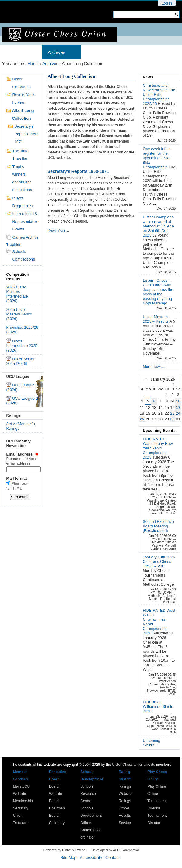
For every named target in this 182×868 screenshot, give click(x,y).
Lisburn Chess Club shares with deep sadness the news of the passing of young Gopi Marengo (158, 292)
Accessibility (91, 858)
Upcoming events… (151, 743)
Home (14, 52)
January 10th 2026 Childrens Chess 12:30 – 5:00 (159, 562)
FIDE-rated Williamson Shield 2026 (158, 707)
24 (178, 413)
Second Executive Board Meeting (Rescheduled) (158, 526)
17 (178, 407)
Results (135, 52)
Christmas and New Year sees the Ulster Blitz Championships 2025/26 (159, 94)
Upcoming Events (159, 431)
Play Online (157, 786)
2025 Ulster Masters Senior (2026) (19, 314)
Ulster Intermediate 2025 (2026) (22, 346)
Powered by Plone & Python (64, 850)
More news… (154, 367)
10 (178, 401)
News (148, 77)
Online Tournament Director (157, 801)
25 (142, 419)
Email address (23, 459)
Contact (113, 858)
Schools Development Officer (91, 816)
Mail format (17, 478)
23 (172, 413)
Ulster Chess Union (128, 765)
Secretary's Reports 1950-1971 (78, 171)
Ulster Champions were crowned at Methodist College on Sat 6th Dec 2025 (158, 226)
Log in (167, 3)
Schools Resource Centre (88, 794)
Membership (100, 52)
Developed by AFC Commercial (115, 850)
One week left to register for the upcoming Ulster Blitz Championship (157, 158)
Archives (57, 52)
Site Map (68, 858)
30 (172, 419)
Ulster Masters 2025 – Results (156, 319)
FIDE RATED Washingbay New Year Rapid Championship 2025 (158, 448)
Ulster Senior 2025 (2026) (21, 361)
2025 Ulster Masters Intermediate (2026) (17, 294)
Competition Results (18, 277)
